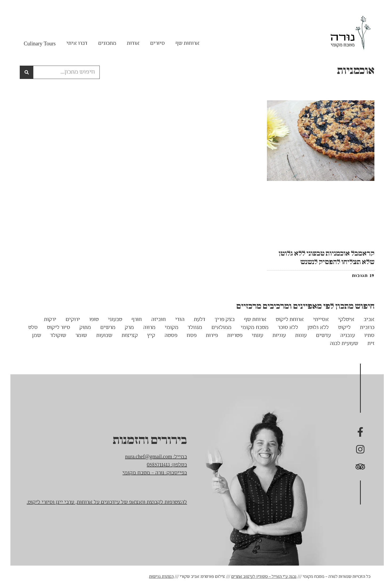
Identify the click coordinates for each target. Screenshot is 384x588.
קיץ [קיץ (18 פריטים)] (146, 336)
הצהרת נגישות (156, 577)
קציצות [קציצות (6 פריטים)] (125, 336)
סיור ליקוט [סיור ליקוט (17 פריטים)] (53, 328)
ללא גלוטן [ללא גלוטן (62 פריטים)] (313, 328)
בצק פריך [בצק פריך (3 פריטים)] (220, 320)
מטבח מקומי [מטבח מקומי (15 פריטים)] (250, 328)
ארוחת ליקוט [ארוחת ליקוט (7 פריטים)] (285, 320)
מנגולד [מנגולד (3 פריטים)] (190, 328)
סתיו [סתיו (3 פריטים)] (364, 336)
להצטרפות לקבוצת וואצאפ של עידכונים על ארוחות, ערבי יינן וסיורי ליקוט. (102, 502)
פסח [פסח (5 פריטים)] (187, 336)
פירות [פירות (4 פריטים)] (207, 336)
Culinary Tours (35, 43)
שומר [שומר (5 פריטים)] (76, 336)
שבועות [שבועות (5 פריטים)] (99, 336)
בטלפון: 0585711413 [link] (162, 465)
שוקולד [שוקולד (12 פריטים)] (53, 336)
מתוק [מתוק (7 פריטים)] (80, 328)
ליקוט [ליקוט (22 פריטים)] (339, 328)
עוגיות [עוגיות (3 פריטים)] (274, 336)
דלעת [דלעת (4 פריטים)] (195, 320)
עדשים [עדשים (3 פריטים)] (318, 336)
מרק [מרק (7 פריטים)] (124, 328)
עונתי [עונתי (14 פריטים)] (252, 336)
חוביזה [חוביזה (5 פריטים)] (153, 320)
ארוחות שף (182, 43)
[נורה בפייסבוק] (355, 432)
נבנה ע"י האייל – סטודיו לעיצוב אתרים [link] (259, 577)
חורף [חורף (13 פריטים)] (132, 320)
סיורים (152, 43)
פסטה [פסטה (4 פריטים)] (166, 336)
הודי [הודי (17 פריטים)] (175, 320)
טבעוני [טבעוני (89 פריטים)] (110, 320)
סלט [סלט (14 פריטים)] (28, 328)
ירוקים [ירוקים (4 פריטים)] (68, 320)
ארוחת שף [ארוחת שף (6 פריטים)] (250, 320)
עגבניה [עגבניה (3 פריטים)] (343, 336)
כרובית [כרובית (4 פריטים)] (362, 328)
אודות (128, 43)
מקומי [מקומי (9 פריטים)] (167, 328)
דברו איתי (72, 43)
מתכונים (102, 43)
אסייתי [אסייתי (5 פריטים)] (316, 320)
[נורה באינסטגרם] (355, 449)
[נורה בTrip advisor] (355, 466)
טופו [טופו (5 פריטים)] (89, 320)
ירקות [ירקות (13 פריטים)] (45, 320)
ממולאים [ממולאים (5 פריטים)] (216, 328)
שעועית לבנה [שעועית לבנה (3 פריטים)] (339, 344)
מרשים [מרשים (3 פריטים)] (103, 328)
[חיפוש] (22, 72)
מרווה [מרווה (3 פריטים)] (144, 328)
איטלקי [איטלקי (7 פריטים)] (341, 320)
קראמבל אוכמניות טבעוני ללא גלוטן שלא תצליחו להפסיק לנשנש (321, 258)
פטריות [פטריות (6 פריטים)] (230, 336)
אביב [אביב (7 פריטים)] (364, 320)
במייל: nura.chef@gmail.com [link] (151, 457)
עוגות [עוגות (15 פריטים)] (296, 336)
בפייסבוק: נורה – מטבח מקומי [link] (150, 473)
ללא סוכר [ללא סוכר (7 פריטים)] (283, 328)
